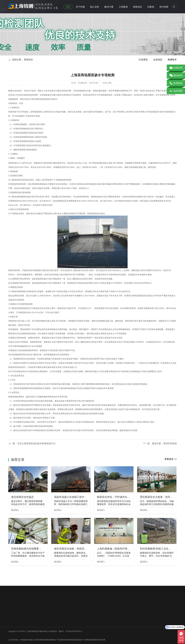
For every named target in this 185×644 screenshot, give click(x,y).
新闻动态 (138, 7)
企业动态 (158, 60)
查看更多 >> (171, 459)
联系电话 (176, 83)
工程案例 (123, 7)
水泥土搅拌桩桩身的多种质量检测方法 (36, 443)
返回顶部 (176, 91)
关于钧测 (80, 7)
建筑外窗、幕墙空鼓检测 (164, 443)
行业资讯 (143, 60)
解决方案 (109, 7)
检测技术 (172, 60)
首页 (68, 7)
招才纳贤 (164, 7)
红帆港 (151, 7)
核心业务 (95, 7)
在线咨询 (176, 68)
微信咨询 (176, 76)
